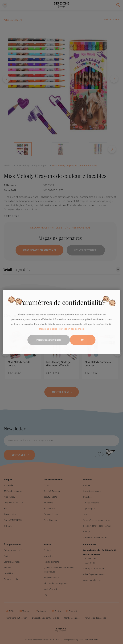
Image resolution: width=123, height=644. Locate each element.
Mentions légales (48, 329)
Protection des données (72, 329)
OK (83, 340)
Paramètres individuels (49, 340)
